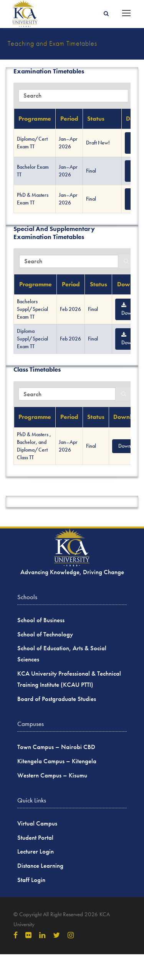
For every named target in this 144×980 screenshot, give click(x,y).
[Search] (126, 261)
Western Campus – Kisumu (52, 775)
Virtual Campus (37, 823)
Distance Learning (40, 866)
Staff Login (31, 880)
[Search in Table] (73, 96)
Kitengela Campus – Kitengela (57, 761)
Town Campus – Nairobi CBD (56, 747)
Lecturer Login (36, 851)
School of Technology (45, 634)
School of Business (41, 620)
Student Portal (35, 838)
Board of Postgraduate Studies (57, 699)
